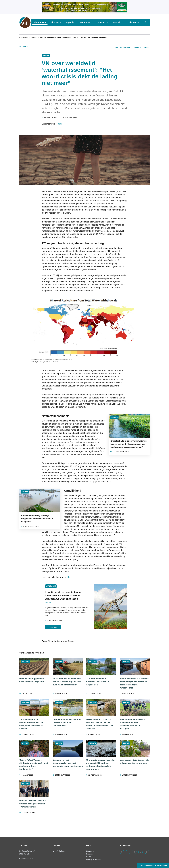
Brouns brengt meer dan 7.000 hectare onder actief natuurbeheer (67, 722)
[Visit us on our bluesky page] (147, 852)
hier (69, 577)
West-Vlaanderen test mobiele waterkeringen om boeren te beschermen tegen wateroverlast (134, 683)
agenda (70, 22)
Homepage (24, 37)
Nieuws (34, 37)
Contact (102, 22)
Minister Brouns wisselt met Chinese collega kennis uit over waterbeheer (33, 804)
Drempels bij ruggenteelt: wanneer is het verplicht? (32, 680)
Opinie (89, 857)
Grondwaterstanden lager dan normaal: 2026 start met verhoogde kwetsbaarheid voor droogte (101, 765)
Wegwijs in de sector (94, 860)
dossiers (56, 22)
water (61, 124)
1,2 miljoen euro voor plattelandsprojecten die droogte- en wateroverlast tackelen (32, 724)
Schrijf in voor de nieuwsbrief (154, 866)
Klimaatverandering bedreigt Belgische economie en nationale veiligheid (37, 519)
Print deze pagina (122, 47)
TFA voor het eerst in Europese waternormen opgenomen (98, 682)
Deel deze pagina (142, 47)
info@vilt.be (60, 851)
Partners (89, 854)
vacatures (85, 22)
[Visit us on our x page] (141, 852)
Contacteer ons (26, 859)
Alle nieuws (40, 22)
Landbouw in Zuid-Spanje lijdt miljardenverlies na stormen (134, 762)
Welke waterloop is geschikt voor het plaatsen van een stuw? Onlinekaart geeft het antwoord (100, 724)
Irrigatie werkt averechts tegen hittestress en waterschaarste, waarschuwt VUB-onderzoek (63, 595)
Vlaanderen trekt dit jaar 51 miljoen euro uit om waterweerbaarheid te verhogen (133, 724)
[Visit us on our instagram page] (134, 852)
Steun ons (90, 851)
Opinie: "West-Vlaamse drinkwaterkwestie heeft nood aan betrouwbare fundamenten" (34, 765)
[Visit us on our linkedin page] (128, 852)
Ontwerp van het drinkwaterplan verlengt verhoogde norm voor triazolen (68, 763)
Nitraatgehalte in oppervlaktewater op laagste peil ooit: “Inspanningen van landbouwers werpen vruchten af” (129, 444)
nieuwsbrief (135, 22)
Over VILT (117, 22)
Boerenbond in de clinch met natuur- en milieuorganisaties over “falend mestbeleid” (67, 682)
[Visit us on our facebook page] (122, 852)
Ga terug (24, 46)
